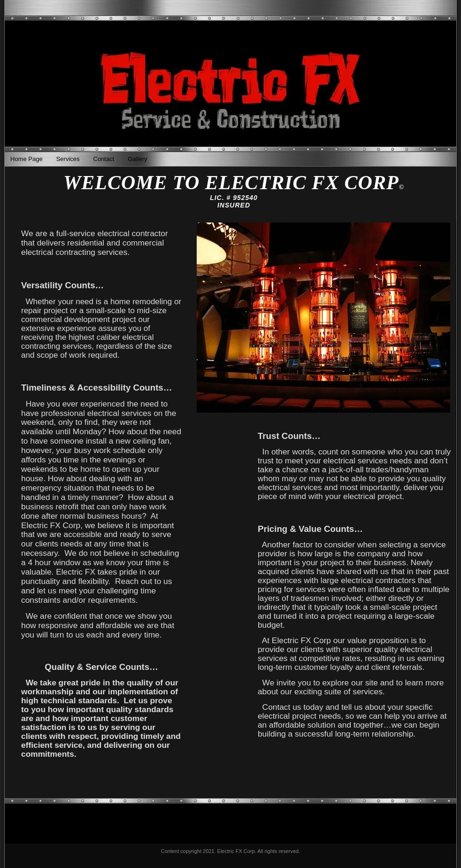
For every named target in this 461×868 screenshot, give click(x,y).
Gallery (137, 159)
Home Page (27, 159)
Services (68, 159)
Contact (104, 159)
